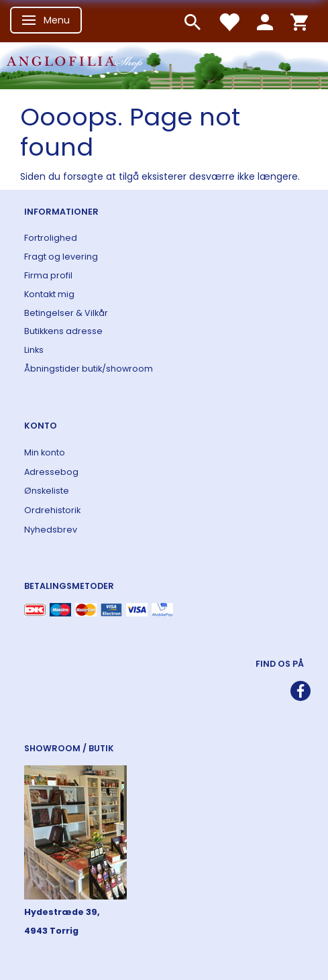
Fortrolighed (51, 238)
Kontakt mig (49, 294)
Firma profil (48, 275)
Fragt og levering (61, 257)
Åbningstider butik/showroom (89, 369)
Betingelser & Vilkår (66, 313)
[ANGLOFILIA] (164, 64)
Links (34, 350)
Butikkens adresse (63, 331)
